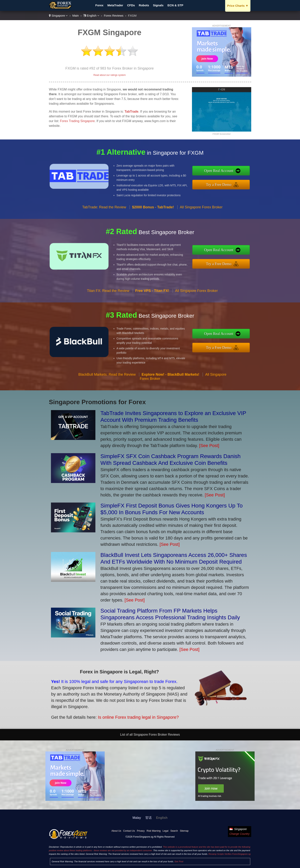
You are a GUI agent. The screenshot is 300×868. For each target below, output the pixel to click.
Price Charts (238, 6)
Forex (99, 5)
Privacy (141, 831)
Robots (144, 5)
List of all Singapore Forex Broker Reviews (150, 735)
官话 (149, 818)
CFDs (131, 5)
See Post (179, 861)
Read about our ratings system (110, 75)
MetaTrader (115, 5)
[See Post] (209, 446)
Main (76, 16)
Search (174, 831)
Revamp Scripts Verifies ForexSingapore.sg (230, 854)
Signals (158, 5)
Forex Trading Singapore (77, 121)
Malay (137, 818)
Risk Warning (154, 831)
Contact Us (129, 831)
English (91, 16)
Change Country (240, 834)
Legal (165, 831)
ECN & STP (175, 5)
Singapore (58, 16)
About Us (116, 831)
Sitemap (184, 831)
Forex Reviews (114, 16)
